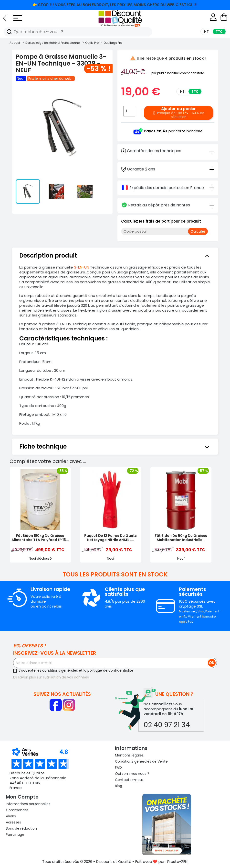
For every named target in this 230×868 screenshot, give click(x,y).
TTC (195, 91)
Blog (119, 786)
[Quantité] (129, 111)
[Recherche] (9, 32)
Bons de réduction (21, 828)
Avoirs (11, 816)
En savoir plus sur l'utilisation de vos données (51, 677)
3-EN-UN (82, 267)
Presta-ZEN (177, 862)
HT (182, 91)
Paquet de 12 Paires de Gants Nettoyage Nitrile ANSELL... (110, 538)
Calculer (198, 231)
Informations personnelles (28, 804)
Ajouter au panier (178, 113)
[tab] (168, 169)
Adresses (13, 822)
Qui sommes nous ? (132, 774)
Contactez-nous (129, 780)
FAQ (118, 767)
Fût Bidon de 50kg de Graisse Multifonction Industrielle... (181, 538)
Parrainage (15, 834)
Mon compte (22, 797)
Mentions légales (129, 755)
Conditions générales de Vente (141, 761)
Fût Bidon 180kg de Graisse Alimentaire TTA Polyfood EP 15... (40, 538)
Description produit (115, 256)
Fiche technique (115, 447)
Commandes (17, 810)
